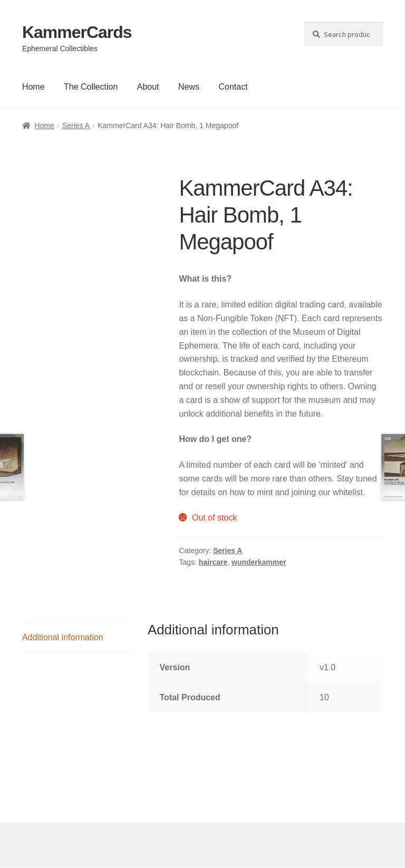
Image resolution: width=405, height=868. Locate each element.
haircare (213, 562)
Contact (233, 87)
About (148, 87)
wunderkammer (259, 562)
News (189, 87)
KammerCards (77, 32)
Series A (76, 126)
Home (33, 87)
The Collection (91, 87)
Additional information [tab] (63, 637)
